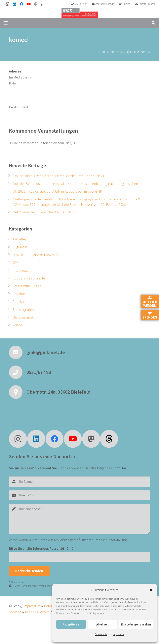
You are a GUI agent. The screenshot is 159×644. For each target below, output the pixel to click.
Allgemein (20, 247)
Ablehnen (102, 624)
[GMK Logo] (79, 13)
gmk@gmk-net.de (46, 352)
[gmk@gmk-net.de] (18, 352)
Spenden (150, 316)
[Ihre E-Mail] (79, 495)
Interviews (20, 270)
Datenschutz (101, 634)
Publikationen (23, 301)
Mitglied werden (150, 302)
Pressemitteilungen (27, 286)
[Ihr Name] (79, 481)
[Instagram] (7, 4)
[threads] (42, 5)
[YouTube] (29, 4)
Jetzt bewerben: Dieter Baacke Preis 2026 (44, 212)
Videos (17, 325)
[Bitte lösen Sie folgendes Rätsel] (79, 557)
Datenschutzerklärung (110, 540)
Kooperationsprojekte (29, 278)
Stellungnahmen (25, 309)
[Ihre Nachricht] (79, 519)
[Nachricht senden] (29, 571)
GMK (16, 262)
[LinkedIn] (14, 4)
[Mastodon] (36, 4)
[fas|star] (109, 439)
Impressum (118, 634)
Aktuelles (20, 239)
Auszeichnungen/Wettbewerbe (35, 255)
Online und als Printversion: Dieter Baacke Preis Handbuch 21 (59, 176)
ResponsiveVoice (37, 612)
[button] (151, 590)
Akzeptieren (71, 624)
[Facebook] (21, 4)
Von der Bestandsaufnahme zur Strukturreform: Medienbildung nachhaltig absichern (76, 184)
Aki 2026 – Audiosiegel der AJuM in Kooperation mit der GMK (58, 191)
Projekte (19, 294)
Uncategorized (23, 317)
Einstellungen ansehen (136, 624)
